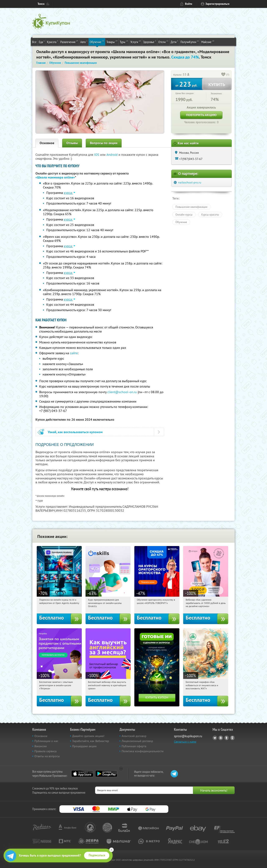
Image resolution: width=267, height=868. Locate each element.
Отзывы (72, 143)
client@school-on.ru (122, 392)
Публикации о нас (46, 741)
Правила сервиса (45, 751)
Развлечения (69, 42)
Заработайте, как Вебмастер (91, 741)
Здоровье (150, 42)
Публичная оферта (134, 746)
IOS (97, 155)
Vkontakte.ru (221, 738)
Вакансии (41, 746)
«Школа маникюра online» (55, 177)
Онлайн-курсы (184, 215)
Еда (42, 42)
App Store (82, 774)
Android (112, 155)
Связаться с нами (185, 742)
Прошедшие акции (84, 746)
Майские (208, 42)
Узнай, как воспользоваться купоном (75, 432)
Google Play (106, 774)
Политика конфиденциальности (143, 751)
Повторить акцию (201, 115)
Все (34, 42)
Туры (124, 42)
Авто (84, 42)
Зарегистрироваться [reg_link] (217, 4)
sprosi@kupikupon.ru (188, 736)
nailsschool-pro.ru (190, 182)
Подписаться (97, 855)
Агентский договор (134, 736)
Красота (52, 42)
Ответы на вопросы (47, 756)
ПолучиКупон (190, 42)
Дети (174, 42)
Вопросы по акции (104, 143)
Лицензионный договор (137, 741)
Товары (112, 42)
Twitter (227, 738)
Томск (41, 4)
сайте (74, 353)
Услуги (136, 42)
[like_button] (223, 75)
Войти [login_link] (189, 4)
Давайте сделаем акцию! (88, 736)
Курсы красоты (210, 215)
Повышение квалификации (191, 207)
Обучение (97, 42)
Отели (163, 42)
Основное (47, 143)
